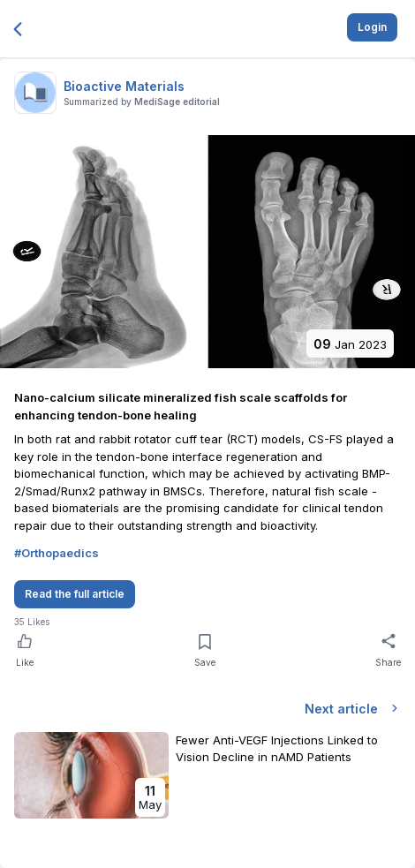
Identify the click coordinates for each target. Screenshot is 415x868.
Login (372, 27)
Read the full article (75, 594)
